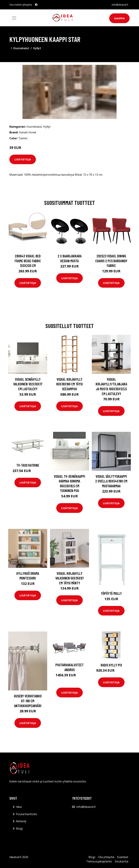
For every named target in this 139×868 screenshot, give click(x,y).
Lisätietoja (23, 159)
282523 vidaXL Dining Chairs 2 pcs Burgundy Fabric (111, 261)
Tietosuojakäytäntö (99, 861)
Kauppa (119, 18)
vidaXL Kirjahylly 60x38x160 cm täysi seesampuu (69, 384)
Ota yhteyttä (106, 857)
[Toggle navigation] (14, 18)
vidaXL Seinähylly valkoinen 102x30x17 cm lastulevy (28, 384)
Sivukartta (121, 861)
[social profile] (36, 5)
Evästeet (123, 857)
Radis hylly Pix (111, 665)
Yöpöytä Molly (111, 593)
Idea (19, 807)
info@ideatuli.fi (120, 5)
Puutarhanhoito (27, 814)
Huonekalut (21, 48)
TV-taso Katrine (28, 465)
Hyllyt (37, 48)
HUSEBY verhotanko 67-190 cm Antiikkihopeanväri (28, 701)
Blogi (19, 829)
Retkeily (21, 821)
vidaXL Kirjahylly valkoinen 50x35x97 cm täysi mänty (69, 578)
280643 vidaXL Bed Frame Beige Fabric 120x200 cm (28, 261)
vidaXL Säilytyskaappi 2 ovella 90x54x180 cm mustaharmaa (111, 481)
